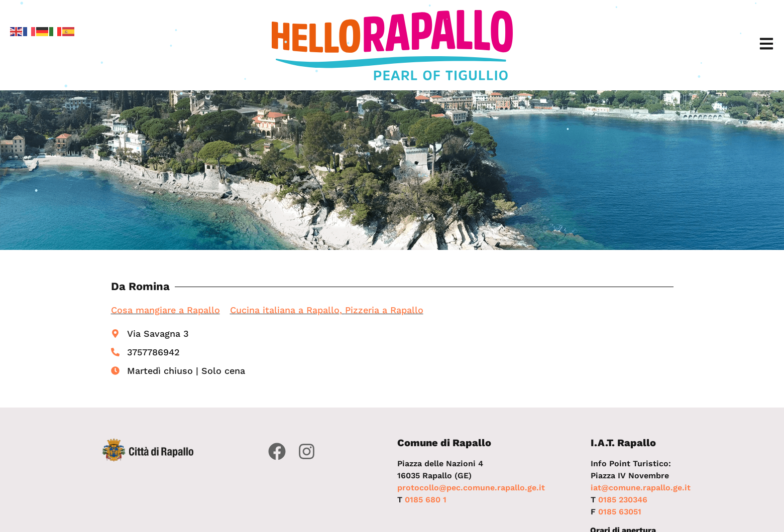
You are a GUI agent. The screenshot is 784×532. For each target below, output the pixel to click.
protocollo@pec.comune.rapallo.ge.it (471, 488)
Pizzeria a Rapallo (384, 310)
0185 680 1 (426, 500)
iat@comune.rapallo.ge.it (641, 488)
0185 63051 (620, 512)
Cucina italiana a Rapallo (285, 310)
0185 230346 (623, 500)
